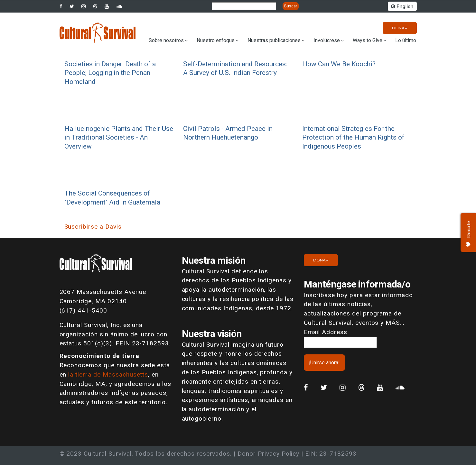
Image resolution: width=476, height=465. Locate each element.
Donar (400, 28)
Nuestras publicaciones (274, 40)
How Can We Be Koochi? (339, 64)
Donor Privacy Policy (268, 454)
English (402, 7)
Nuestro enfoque (216, 40)
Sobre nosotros (166, 40)
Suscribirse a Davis (93, 227)
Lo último (406, 40)
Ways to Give (368, 40)
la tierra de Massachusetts (108, 374)
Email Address (325, 332)
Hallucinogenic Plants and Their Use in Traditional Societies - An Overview (119, 137)
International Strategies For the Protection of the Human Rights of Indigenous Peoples (353, 137)
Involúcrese (327, 40)
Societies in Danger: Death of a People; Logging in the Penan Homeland (110, 73)
